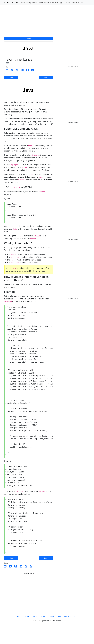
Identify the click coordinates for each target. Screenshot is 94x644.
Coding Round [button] (31, 3)
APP (75, 633)
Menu (29, 38)
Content (68, 3)
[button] (81, 3)
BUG (60, 633)
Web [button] (40, 3)
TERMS (44, 633)
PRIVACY (35, 633)
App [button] (61, 3)
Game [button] (74, 3)
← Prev (11, 78)
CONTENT (68, 633)
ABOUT (27, 633)
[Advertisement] (47, 22)
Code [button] (46, 3)
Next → (46, 78)
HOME (19, 633)
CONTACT (52, 633)
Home (23, 3)
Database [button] (54, 3)
